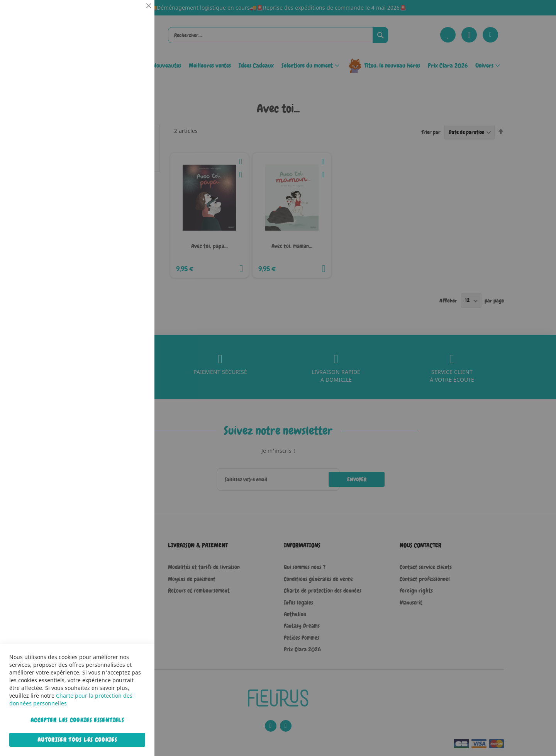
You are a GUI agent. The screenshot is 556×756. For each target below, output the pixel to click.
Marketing (133, 195)
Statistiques (133, 105)
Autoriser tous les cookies (77, 740)
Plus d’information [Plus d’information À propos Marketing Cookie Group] (125, 243)
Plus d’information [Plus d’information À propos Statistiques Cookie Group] (125, 161)
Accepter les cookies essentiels (77, 720)
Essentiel (133, 15)
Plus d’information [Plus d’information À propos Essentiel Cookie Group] (125, 71)
